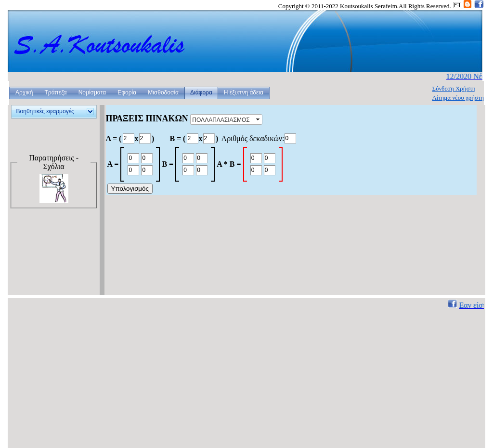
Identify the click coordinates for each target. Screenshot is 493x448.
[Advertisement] (52, 259)
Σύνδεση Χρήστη (454, 88)
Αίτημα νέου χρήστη (458, 98)
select (259, 119)
